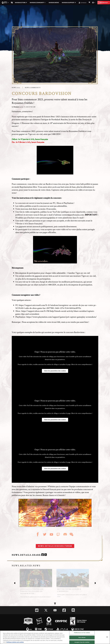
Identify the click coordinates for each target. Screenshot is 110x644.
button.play (104, 3)
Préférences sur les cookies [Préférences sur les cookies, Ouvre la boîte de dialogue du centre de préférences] (82, 633)
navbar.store (21, 3)
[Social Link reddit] (37, 610)
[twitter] (46, 555)
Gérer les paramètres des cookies (55, 371)
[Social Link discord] (73, 610)
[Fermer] (107, 637)
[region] (55, 637)
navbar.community (38, 3)
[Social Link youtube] (55, 610)
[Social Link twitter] (46, 610)
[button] (5, 3)
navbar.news (54, 3)
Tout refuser (82, 637)
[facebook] (43, 555)
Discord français (49, 489)
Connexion (83, 3)
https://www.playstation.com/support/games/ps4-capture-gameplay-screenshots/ (62, 317)
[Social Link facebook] (64, 610)
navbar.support (69, 3)
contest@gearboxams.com (73, 215)
